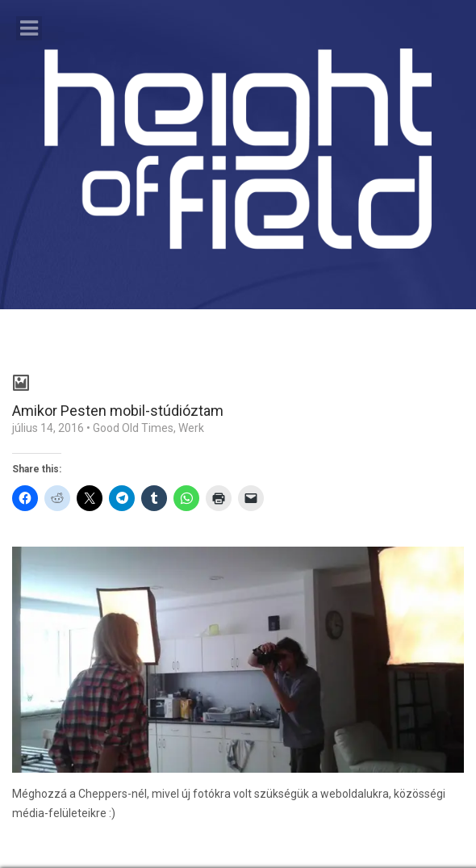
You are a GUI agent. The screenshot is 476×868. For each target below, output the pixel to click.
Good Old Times (133, 428)
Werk (191, 428)
